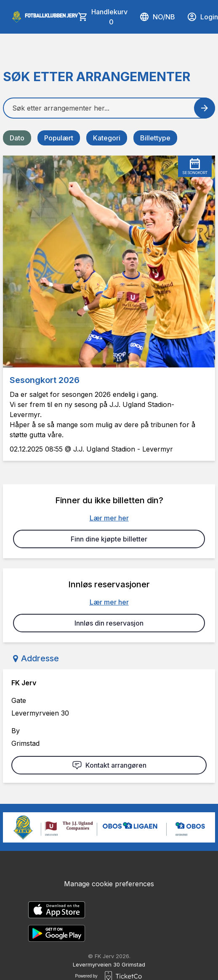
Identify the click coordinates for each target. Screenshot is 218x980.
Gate (19, 700)
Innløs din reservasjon (109, 623)
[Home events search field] (109, 108)
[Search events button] (205, 108)
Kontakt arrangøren (109, 765)
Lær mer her (109, 518)
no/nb (157, 17)
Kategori (107, 138)
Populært (59, 138)
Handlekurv (109, 17)
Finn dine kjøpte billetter (109, 539)
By (16, 731)
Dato (17, 138)
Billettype (155, 138)
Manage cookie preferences (109, 884)
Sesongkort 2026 (45, 380)
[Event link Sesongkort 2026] (109, 262)
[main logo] (45, 17)
